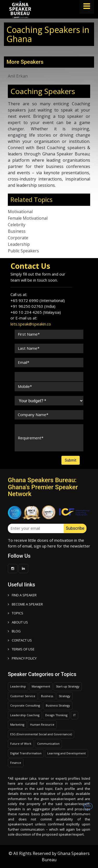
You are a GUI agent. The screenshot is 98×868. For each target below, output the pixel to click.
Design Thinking (56, 715)
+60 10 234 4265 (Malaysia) (36, 312)
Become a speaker (25, 604)
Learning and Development (67, 753)
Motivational (20, 212)
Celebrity (17, 225)
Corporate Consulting (25, 705)
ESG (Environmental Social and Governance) (41, 734)
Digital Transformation (26, 753)
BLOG (14, 631)
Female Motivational (28, 218)
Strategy (65, 696)
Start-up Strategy (68, 686)
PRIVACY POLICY (22, 658)
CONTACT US (20, 640)
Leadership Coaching (25, 715)
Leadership (19, 244)
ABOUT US (18, 622)
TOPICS (16, 613)
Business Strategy (58, 705)
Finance (16, 763)
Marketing (17, 724)
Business (17, 231)
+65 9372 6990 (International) (38, 300)
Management (41, 686)
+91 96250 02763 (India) (33, 306)
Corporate (18, 238)
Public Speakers (23, 251)
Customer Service (23, 696)
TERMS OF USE (21, 649)
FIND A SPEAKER (22, 595)
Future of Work (21, 744)
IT (74, 715)
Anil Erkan (18, 76)
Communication (48, 744)
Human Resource (42, 724)
